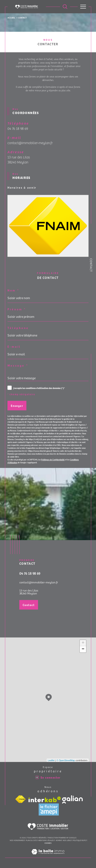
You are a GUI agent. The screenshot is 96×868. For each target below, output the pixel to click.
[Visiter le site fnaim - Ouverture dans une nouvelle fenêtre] (20, 799)
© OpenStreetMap (66, 760)
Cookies (48, 843)
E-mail (14, 352)
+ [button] (83, 643)
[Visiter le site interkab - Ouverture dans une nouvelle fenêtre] (45, 799)
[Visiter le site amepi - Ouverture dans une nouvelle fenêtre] (49, 809)
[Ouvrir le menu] (83, 7)
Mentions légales (46, 840)
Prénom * (17, 314)
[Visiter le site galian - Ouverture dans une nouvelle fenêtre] (72, 799)
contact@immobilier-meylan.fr (30, 148)
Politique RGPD (79, 840)
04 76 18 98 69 (18, 133)
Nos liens (67, 840)
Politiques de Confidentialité (53, 465)
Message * (18, 370)
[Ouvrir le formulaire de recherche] (65, 7)
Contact (91, 265)
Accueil (11, 18)
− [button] (83, 649)
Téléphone (18, 333)
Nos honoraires (17, 840)
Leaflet (51, 760)
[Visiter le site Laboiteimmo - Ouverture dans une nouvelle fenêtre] (48, 856)
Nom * (13, 295)
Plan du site (31, 840)
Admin (58, 840)
